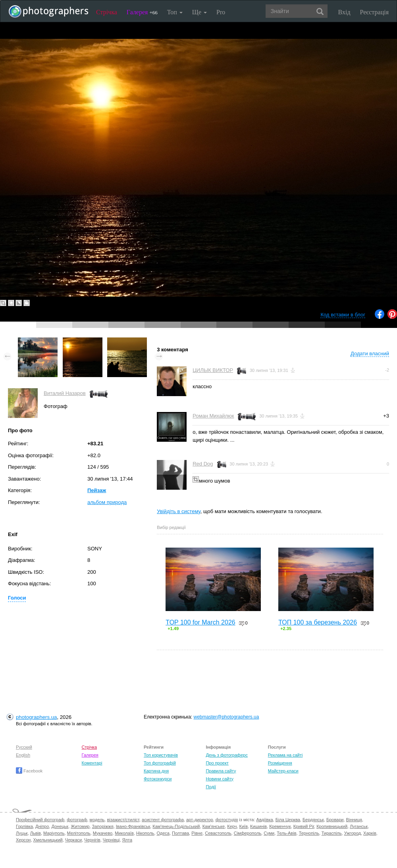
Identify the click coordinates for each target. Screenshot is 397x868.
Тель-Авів (286, 833)
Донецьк (60, 826)
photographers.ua (36, 717)
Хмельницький (48, 840)
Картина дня (156, 771)
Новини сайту (220, 779)
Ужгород (353, 833)
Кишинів (258, 826)
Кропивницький (332, 826)
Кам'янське (214, 826)
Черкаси (73, 840)
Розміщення (280, 763)
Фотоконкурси (158, 779)
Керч (232, 826)
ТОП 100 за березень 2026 (318, 622)
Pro (221, 12)
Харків (370, 833)
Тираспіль (332, 833)
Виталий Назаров (65, 393)
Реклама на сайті (285, 755)
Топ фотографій (160, 763)
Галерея (142, 12)
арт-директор (200, 820)
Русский (24, 747)
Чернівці (111, 840)
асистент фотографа (163, 820)
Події (211, 787)
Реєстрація (374, 12)
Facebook (29, 771)
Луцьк (22, 833)
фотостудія (227, 820)
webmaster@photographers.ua (226, 717)
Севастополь (218, 833)
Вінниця (354, 820)
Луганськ (359, 826)
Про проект (217, 763)
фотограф (77, 820)
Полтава (180, 833)
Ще (199, 12)
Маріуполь (54, 833)
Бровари (335, 820)
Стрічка (107, 12)
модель (97, 820)
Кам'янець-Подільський (176, 826)
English (23, 755)
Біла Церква (288, 820)
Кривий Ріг (304, 826)
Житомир (80, 826)
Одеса (163, 833)
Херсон (23, 840)
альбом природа (107, 502)
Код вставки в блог (343, 315)
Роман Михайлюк (213, 416)
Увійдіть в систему (179, 511)
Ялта (127, 840)
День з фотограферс (227, 755)
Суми (269, 833)
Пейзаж (97, 490)
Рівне (197, 833)
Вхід (344, 12)
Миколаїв (124, 833)
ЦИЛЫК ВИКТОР (213, 370)
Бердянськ (313, 820)
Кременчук (280, 826)
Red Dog (203, 464)
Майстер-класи (283, 771)
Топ (175, 12)
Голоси (17, 598)
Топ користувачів (161, 755)
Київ (244, 826)
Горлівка (24, 826)
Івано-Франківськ (133, 826)
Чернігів (92, 840)
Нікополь (145, 833)
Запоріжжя (103, 826)
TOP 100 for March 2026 (200, 622)
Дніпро (42, 826)
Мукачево (103, 833)
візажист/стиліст (123, 820)
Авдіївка (265, 820)
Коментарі (92, 763)
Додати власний (370, 354)
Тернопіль (309, 833)
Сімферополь (248, 833)
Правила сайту (221, 771)
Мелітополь (79, 833)
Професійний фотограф (40, 820)
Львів (36, 833)
